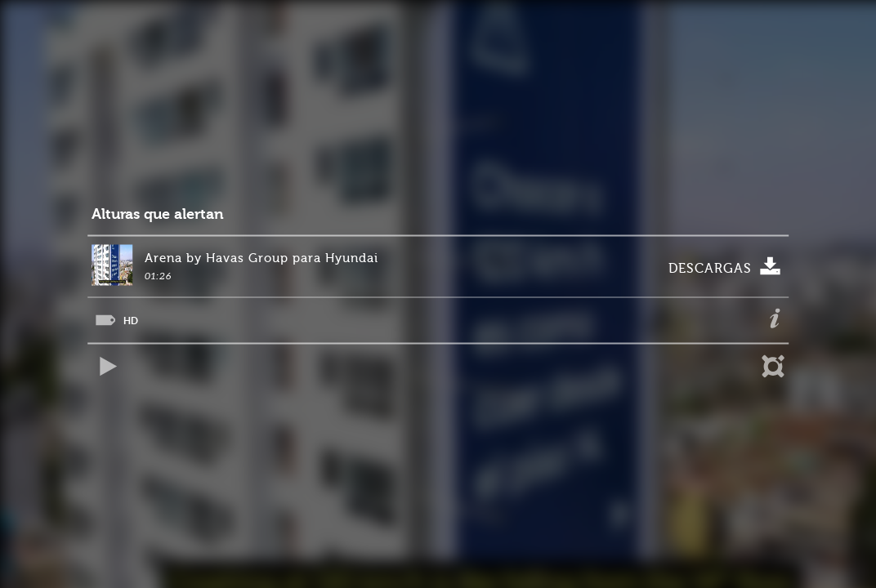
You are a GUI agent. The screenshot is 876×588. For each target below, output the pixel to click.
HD (131, 321)
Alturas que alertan (158, 214)
